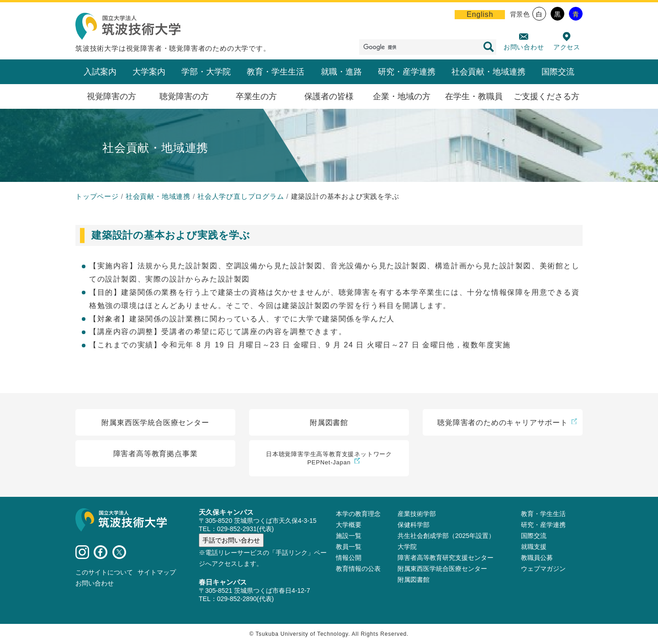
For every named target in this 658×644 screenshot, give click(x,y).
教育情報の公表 (358, 569)
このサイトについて (104, 572)
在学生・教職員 (474, 96)
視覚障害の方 (111, 96)
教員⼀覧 (349, 547)
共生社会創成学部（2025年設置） (446, 536)
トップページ (97, 196)
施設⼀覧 (349, 536)
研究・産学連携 (407, 72)
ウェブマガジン (543, 569)
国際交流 (558, 72)
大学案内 (149, 72)
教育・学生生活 (276, 72)
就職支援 (534, 547)
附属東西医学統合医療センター (442, 569)
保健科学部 (414, 525)
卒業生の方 (256, 96)
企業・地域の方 (402, 96)
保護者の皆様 (329, 96)
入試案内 (100, 72)
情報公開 (349, 558)
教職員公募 (537, 558)
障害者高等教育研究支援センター (446, 558)
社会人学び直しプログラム (241, 196)
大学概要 (349, 525)
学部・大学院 (206, 72)
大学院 (407, 547)
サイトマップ (157, 572)
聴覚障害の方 (184, 96)
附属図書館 (414, 580)
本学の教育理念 (358, 514)
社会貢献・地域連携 (488, 72)
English (480, 14)
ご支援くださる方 (547, 96)
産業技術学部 (417, 514)
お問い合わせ (524, 47)
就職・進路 (341, 72)
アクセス (567, 47)
